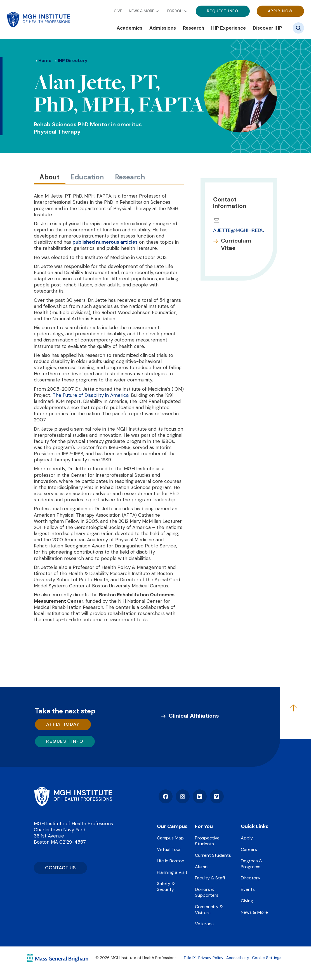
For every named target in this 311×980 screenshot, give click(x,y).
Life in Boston (171, 861)
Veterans (204, 924)
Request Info (223, 11)
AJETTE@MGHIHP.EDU (239, 230)
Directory (251, 878)
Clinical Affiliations (194, 716)
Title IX (189, 958)
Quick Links (255, 826)
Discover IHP (268, 28)
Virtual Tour (169, 849)
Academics (129, 28)
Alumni (202, 867)
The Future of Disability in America (91, 395)
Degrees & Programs (252, 864)
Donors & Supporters (207, 892)
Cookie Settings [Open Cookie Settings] (267, 958)
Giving (247, 901)
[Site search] (298, 28)
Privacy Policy (211, 958)
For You (175, 11)
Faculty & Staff (210, 878)
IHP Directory (73, 60)
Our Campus (172, 826)
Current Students (213, 855)
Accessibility (238, 958)
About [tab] (50, 177)
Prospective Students (207, 841)
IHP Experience (228, 28)
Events (248, 889)
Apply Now (280, 11)
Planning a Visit (172, 872)
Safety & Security (166, 886)
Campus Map (170, 838)
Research (194, 28)
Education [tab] (87, 177)
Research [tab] (130, 177)
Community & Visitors (209, 910)
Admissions (163, 28)
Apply (247, 838)
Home (45, 60)
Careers (249, 849)
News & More (142, 11)
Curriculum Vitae (236, 244)
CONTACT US (60, 868)
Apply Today (63, 724)
